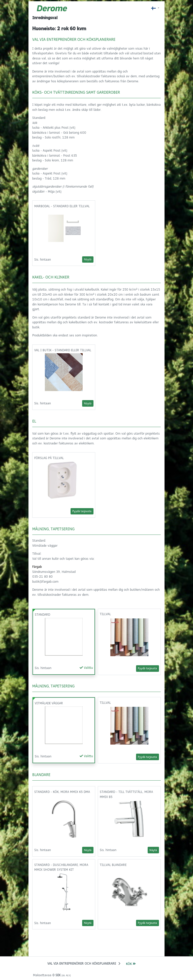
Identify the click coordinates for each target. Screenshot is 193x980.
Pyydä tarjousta (82, 511)
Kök (131, 964)
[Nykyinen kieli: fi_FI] (155, 8)
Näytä (88, 259)
